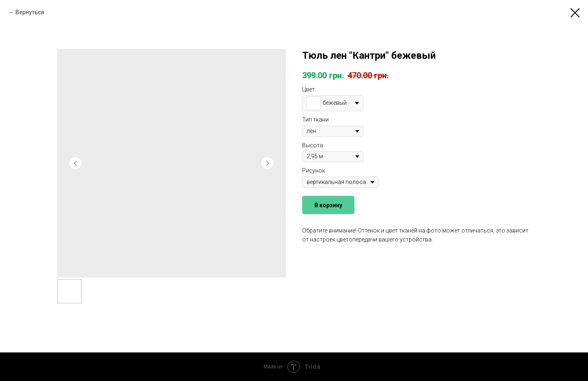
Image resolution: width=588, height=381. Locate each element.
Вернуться (30, 12)
